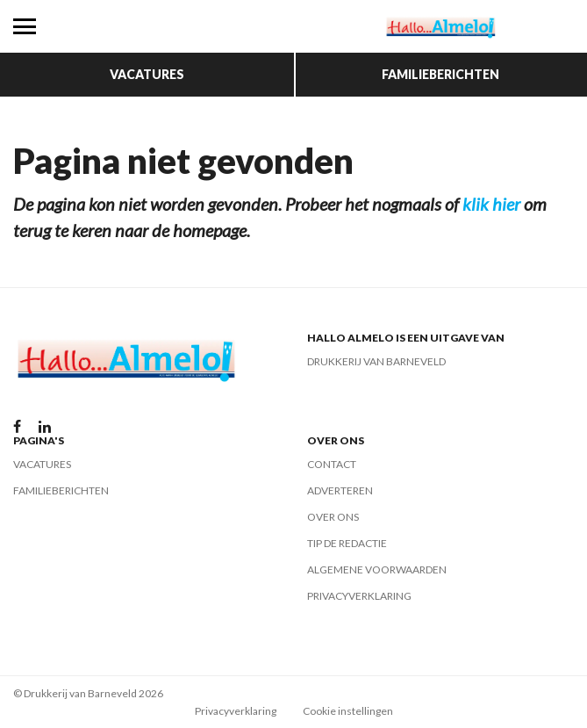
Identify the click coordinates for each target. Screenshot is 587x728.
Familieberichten (440, 74)
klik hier (491, 204)
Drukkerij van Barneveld (376, 361)
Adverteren (340, 490)
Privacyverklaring (359, 596)
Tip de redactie (347, 543)
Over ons (333, 517)
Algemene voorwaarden (377, 569)
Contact (332, 464)
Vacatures (147, 74)
